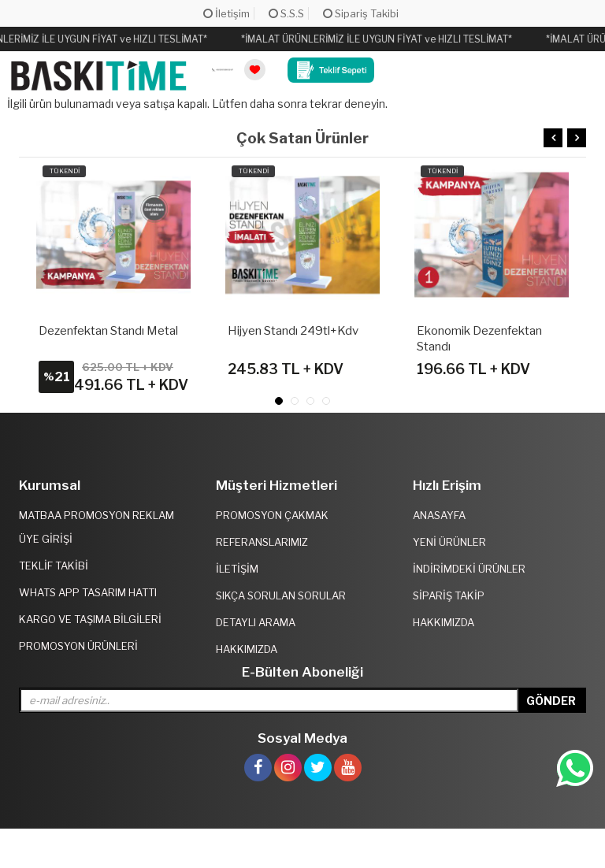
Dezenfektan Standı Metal (108, 331)
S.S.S (286, 13)
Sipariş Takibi (361, 13)
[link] (223, 70)
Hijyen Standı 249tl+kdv (293, 331)
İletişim (226, 13)
